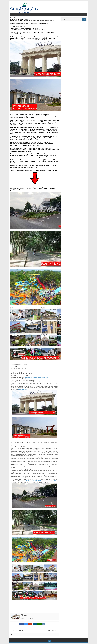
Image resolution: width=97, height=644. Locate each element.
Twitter (26, 624)
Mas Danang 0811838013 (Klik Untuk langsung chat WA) (41, 481)
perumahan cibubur (14, 641)
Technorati (39, 624)
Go (84, 19)
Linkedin (35, 624)
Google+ (30, 624)
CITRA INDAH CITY (41, 40)
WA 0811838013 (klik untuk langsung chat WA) (41, 21)
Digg (43, 624)
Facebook (22, 624)
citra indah (16, 365)
